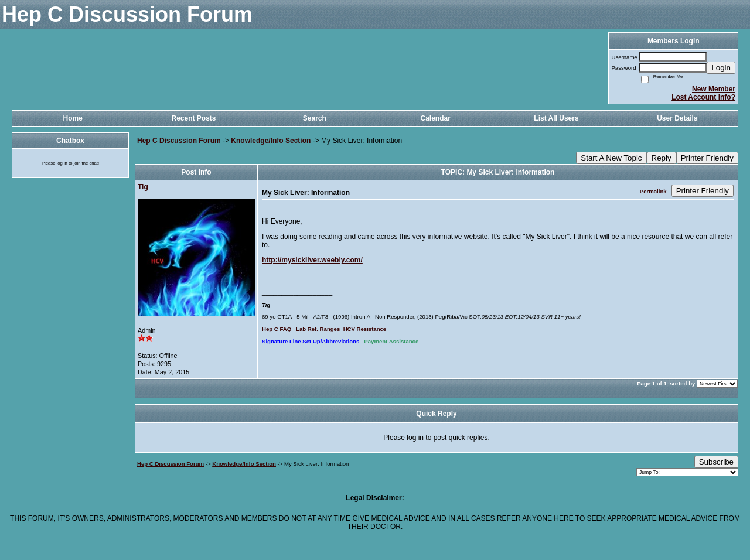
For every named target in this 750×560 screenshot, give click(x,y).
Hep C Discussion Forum (179, 141)
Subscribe (716, 462)
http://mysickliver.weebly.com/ (312, 260)
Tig (143, 187)
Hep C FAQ (277, 329)
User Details (677, 118)
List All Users (556, 118)
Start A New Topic (611, 158)
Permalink (653, 191)
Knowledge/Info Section (271, 141)
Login (721, 68)
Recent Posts (193, 118)
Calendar (435, 118)
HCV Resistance (365, 329)
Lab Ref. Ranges (318, 329)
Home (72, 118)
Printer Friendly (707, 158)
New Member (714, 89)
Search (315, 118)
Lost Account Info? (703, 97)
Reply (662, 158)
